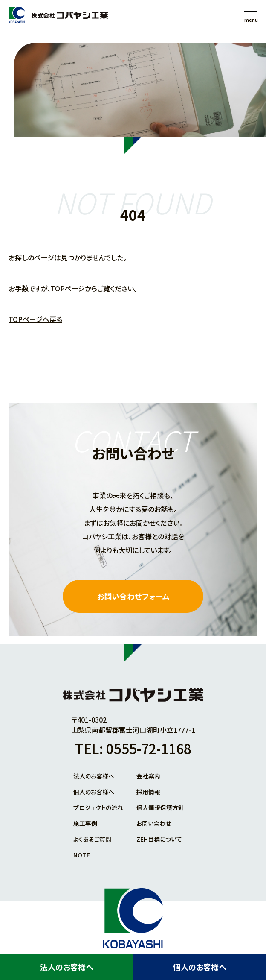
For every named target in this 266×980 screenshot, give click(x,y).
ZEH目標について (159, 838)
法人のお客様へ (67, 967)
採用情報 (148, 792)
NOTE (82, 853)
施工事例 (85, 822)
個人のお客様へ (200, 967)
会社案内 (148, 776)
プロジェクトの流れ (98, 807)
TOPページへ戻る (35, 319)
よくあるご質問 (92, 838)
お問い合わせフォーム (133, 597)
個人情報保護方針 (160, 807)
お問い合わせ (154, 822)
